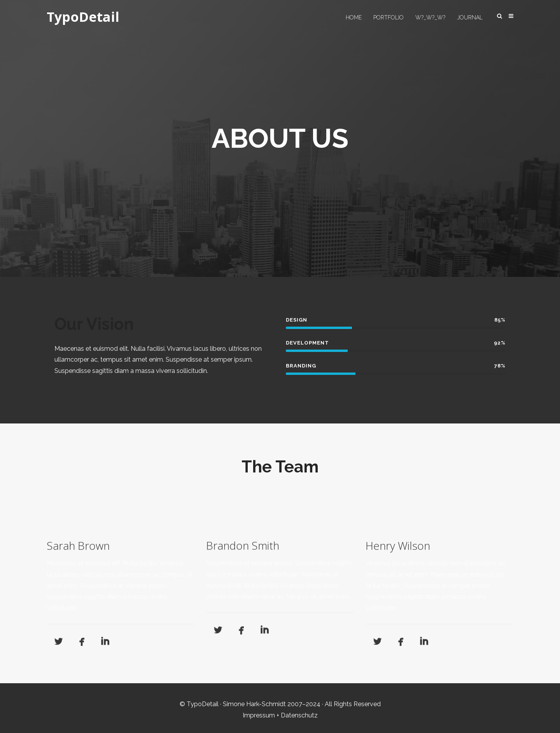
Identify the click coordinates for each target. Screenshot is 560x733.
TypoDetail (83, 17)
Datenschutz (299, 715)
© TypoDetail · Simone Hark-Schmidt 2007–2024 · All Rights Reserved (280, 704)
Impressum (259, 715)
